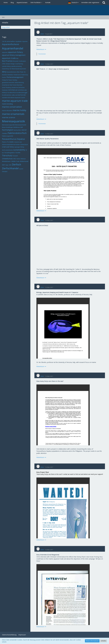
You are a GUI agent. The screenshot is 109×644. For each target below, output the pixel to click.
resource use (18, 142)
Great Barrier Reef (7, 85)
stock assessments (7, 150)
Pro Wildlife (10, 142)
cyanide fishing (6, 66)
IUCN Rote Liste (22, 90)
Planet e (4, 142)
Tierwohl (15, 156)
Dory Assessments (47, 374)
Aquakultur (19, 41)
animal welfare (11, 41)
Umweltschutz (7, 159)
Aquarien (25, 41)
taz (3, 153)
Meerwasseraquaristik (8, 125)
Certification (22, 61)
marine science (9, 117)
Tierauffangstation (10, 153)
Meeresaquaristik (13, 121)
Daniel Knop (6, 69)
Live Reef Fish (19, 95)
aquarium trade (9, 58)
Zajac (7, 165)
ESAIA (42, 34)
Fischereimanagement (15, 77)
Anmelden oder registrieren (90, 2)
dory (4, 72)
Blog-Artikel (6, 27)
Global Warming (19, 83)
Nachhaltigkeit (8, 130)
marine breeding (7, 104)
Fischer (4, 77)
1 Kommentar (42, 54)
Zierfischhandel (10, 168)
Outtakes (5, 133)
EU (25, 72)
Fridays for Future (7, 80)
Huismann (5, 90)
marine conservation (12, 107)
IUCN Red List (13, 90)
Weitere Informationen (92, 641)
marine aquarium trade (15, 101)
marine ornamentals (13, 114)
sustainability (19, 150)
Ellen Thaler (20, 72)
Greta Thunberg (7, 88)
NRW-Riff (24, 130)
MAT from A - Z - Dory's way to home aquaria (56, 62)
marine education (7, 111)
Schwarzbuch (24, 145)
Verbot (18, 159)
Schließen (103, 641)
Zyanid (21, 169)
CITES (4, 64)
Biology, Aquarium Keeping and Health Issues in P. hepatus (60, 286)
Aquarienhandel (13, 48)
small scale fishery (8, 147)
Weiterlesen (41, 49)
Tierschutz (7, 155)
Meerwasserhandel (21, 125)
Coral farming (19, 64)
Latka (13, 95)
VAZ (15, 159)
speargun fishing (19, 147)
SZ (26, 150)
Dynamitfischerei (12, 72)
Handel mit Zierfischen (18, 88)
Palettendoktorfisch (17, 133)
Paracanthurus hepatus (13, 139)
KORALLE (5, 93)
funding (15, 80)
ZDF (10, 165)
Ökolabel (5, 172)
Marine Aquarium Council (18, 98)
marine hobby (19, 110)
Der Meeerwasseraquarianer (18, 69)
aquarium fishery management (14, 55)
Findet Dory (25, 75)
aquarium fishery (15, 52)
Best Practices (7, 61)
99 (5, 41)
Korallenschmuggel (22, 93)
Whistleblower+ (6, 161)
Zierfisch (16, 164)
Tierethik (18, 153)
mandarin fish (6, 98)
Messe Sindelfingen (7, 127)
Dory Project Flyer (47, 465)
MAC (25, 95)
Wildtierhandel (24, 161)
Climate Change (10, 64)
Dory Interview (45, 548)
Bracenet (16, 61)
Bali (17, 58)
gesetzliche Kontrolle (8, 83)
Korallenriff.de (12, 93)
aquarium (5, 52)
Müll (22, 127)
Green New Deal (18, 85)
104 (3, 41)
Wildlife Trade (15, 161)
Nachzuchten (17, 130)
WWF (3, 165)
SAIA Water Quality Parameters (51, 132)
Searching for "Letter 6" (48, 219)
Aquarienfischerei (10, 44)
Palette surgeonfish (8, 136)
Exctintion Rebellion (8, 75)
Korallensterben (7, 95)
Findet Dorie (17, 75)
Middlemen (17, 127)
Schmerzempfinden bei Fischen (11, 145)
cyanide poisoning (16, 66)
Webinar (23, 159)
